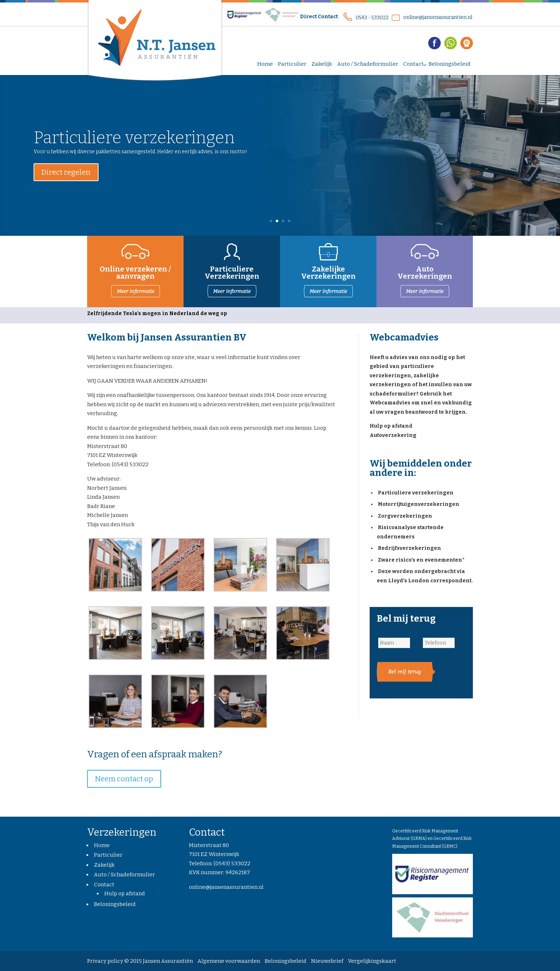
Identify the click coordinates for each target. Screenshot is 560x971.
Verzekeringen (425, 276)
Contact (104, 885)
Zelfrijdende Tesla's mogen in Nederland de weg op (157, 313)
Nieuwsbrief (327, 961)
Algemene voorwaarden (229, 961)
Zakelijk (104, 865)
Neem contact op (124, 779)
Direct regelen (66, 180)
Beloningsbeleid (115, 904)
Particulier (108, 855)
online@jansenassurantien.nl (438, 17)
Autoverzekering (393, 435)
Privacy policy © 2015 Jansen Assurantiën (140, 961)
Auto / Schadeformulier (124, 875)
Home (102, 845)
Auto (425, 269)
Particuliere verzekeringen (134, 145)
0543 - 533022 (372, 18)
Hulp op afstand (391, 426)
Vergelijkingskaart (372, 961)
